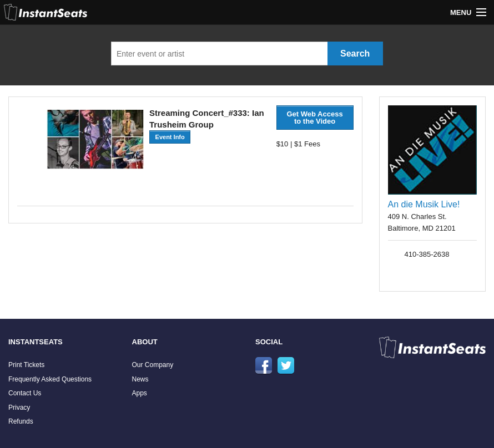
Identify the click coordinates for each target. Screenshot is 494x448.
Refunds (21, 421)
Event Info (170, 137)
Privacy (19, 408)
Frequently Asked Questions (50, 379)
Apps (140, 393)
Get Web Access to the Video (314, 118)
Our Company (153, 365)
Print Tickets (26, 365)
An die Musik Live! (424, 204)
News (140, 379)
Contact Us (25, 393)
